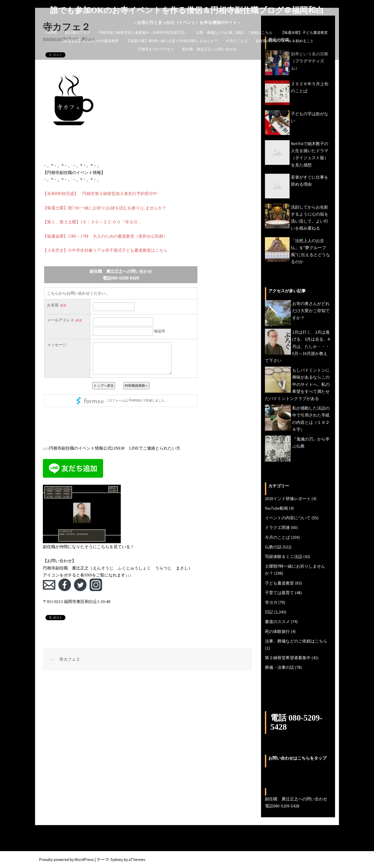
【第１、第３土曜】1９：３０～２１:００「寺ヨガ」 (92, 222)
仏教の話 (273, 547)
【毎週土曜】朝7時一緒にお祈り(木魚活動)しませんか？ (172, 41)
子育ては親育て (279, 593)
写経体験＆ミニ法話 (284, 556)
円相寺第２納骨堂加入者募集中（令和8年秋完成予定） (143, 33)
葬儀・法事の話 (279, 667)
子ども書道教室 (279, 583)
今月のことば (237, 41)
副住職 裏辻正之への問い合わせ (209, 49)
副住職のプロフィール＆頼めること (285, 41)
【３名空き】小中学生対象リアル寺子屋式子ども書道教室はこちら (105, 250)
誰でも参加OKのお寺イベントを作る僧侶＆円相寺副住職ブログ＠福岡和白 (187, 10)
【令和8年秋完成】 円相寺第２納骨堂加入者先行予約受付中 (100, 194)
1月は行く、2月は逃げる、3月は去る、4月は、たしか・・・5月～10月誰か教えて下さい (297, 346)
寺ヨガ (271, 602)
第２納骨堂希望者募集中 (288, 658)
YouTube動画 (276, 508)
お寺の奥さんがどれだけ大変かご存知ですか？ (311, 310)
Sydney (117, 859)
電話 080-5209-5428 (297, 722)
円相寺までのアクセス (156, 49)
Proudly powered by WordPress (66, 859)
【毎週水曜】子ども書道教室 (304, 33)
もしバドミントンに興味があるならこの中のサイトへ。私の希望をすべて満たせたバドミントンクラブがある (297, 384)
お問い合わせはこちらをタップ (297, 758)
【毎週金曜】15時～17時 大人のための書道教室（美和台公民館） (105, 236)
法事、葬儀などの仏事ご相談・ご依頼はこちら (234, 33)
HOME (52, 33)
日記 (269, 612)
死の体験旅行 (277, 631)
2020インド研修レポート (288, 498)
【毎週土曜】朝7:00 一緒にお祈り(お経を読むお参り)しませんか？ (105, 208)
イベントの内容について (288, 518)
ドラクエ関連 (277, 527)
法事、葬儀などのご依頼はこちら (296, 641)
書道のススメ (277, 621)
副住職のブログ (78, 33)
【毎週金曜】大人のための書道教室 (89, 41)
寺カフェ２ (70, 659)
